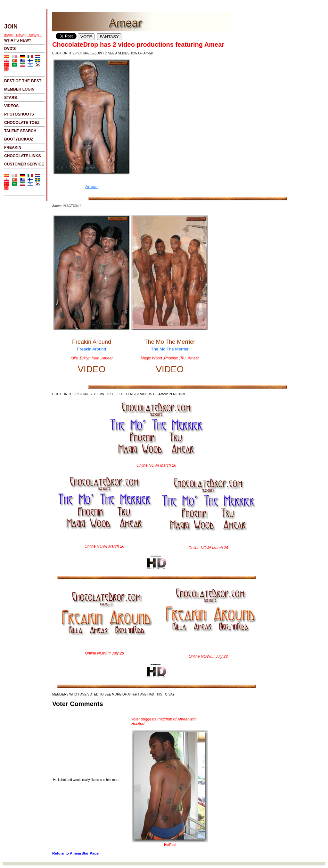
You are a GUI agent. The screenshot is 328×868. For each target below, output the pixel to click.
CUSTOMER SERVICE (24, 164)
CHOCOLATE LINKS (22, 156)
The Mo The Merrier (170, 288)
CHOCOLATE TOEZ (22, 123)
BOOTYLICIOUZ (19, 139)
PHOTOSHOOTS (19, 114)
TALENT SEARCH (20, 131)
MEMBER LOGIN (19, 89)
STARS (11, 98)
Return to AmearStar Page (75, 853)
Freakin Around (92, 288)
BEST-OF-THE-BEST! (23, 81)
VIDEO (91, 369)
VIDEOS (11, 106)
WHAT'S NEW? (18, 40)
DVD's (10, 49)
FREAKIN (13, 148)
